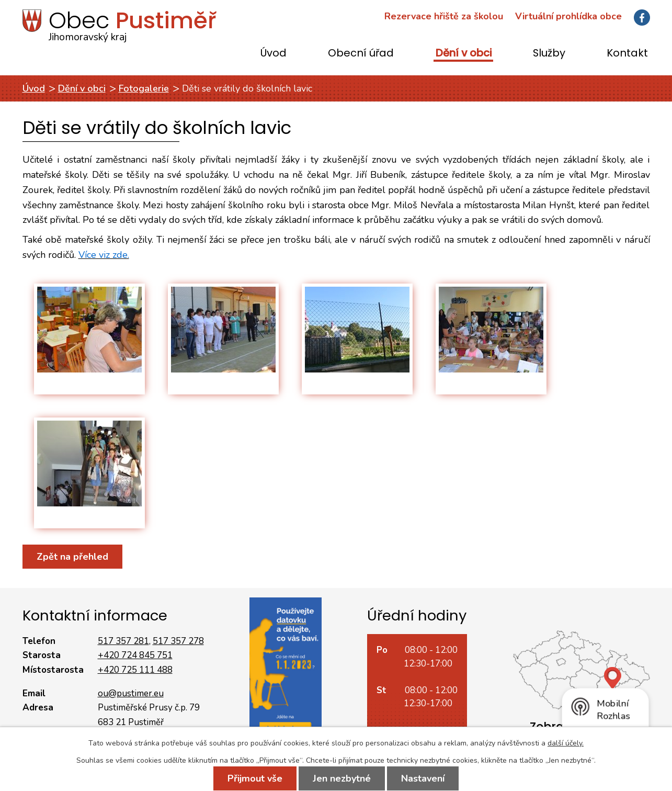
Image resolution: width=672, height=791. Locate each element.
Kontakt (627, 54)
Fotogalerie (144, 88)
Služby (549, 54)
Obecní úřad (361, 54)
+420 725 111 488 (135, 670)
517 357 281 (123, 641)
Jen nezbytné (342, 778)
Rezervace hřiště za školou (444, 16)
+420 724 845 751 (135, 655)
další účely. (566, 743)
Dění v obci (464, 54)
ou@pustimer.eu (131, 693)
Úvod (274, 54)
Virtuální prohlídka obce (568, 16)
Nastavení (423, 778)
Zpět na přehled (72, 557)
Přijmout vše (255, 778)
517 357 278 (178, 641)
